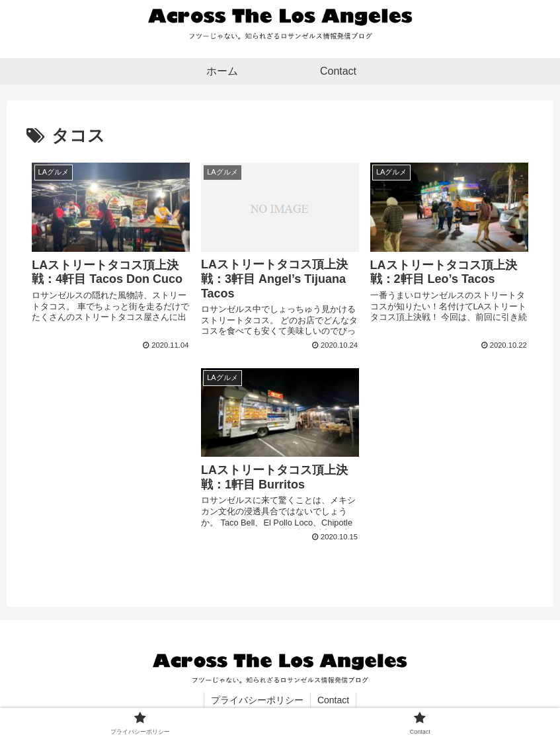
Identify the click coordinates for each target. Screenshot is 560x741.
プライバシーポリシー (257, 700)
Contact (333, 700)
